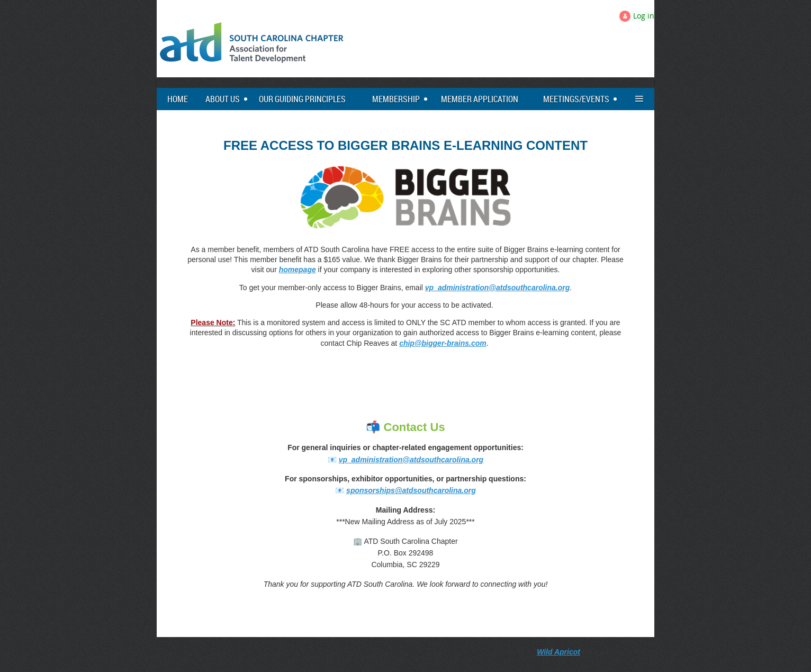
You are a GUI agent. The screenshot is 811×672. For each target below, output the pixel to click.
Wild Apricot (558, 652)
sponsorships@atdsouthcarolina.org (411, 490)
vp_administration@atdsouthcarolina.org (497, 288)
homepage (298, 270)
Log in (644, 16)
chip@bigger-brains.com (443, 343)
